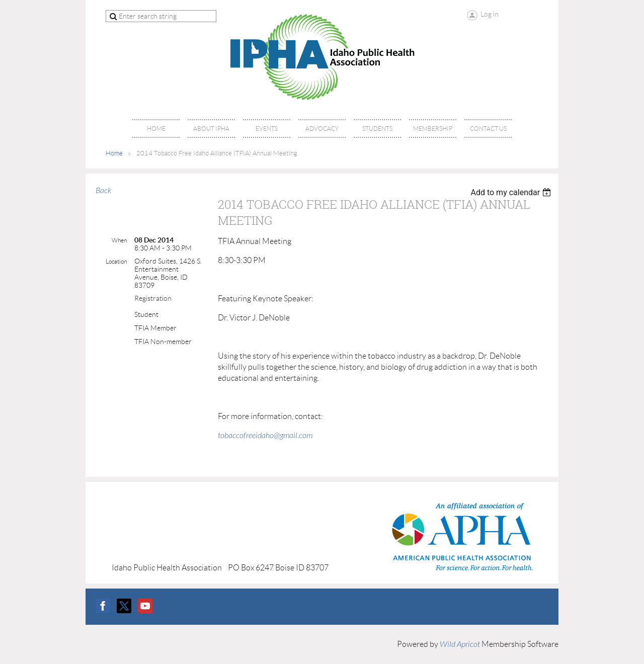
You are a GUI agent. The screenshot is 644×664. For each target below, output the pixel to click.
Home (114, 153)
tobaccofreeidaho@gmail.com (265, 436)
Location (116, 261)
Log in (490, 14)
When (119, 240)
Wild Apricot (460, 644)
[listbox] (512, 192)
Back (103, 191)
